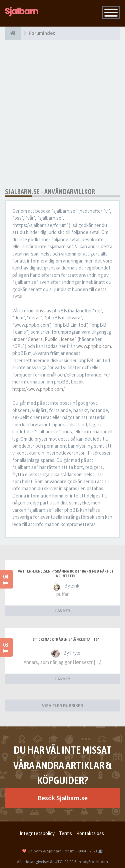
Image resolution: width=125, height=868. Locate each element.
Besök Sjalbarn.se (63, 798)
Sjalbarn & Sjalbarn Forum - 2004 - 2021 (62, 851)
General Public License (51, 339)
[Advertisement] (62, 114)
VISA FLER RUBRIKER (62, 705)
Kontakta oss (90, 833)
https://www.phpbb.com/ (38, 389)
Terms (65, 833)
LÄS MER (63, 611)
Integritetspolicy (37, 833)
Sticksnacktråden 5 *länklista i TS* (66, 639)
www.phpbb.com (94, 346)
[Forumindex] (13, 33)
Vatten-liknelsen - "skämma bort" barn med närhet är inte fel (66, 574)
